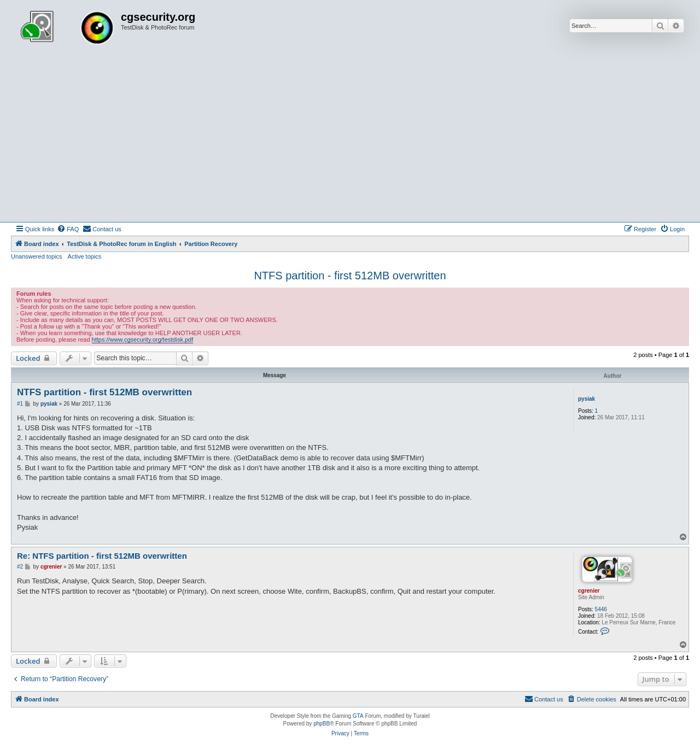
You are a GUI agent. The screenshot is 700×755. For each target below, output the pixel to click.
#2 (20, 567)
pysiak (587, 399)
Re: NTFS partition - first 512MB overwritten (102, 556)
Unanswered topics (37, 256)
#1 (20, 404)
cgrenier (589, 591)
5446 (601, 609)
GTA (358, 716)
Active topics (85, 256)
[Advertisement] (350, 140)
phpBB (322, 724)
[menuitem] (68, 229)
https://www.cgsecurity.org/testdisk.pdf (143, 340)
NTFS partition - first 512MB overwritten (350, 276)
